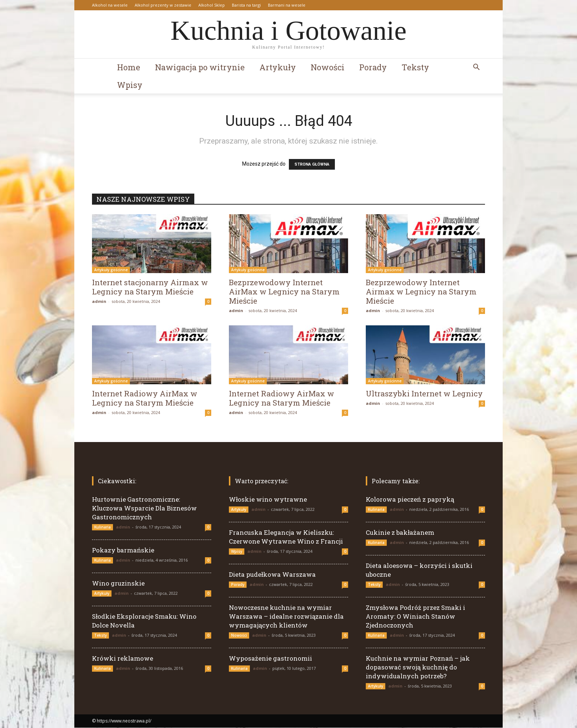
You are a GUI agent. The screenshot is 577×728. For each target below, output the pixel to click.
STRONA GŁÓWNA (312, 165)
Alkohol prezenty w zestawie (163, 5)
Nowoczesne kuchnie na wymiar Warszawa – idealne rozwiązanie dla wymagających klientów (286, 617)
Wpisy (130, 85)
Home (129, 67)
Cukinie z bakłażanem (400, 533)
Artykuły (278, 67)
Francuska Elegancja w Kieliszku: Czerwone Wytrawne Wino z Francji (286, 537)
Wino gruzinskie (118, 584)
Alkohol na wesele (110, 5)
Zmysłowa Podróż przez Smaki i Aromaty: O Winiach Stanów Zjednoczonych (415, 617)
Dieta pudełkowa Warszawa (272, 575)
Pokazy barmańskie (123, 550)
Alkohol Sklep (212, 5)
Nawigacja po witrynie (200, 67)
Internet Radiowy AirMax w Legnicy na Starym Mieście (145, 398)
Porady (373, 67)
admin (99, 302)
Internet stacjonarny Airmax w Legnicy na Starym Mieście (150, 287)
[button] (476, 68)
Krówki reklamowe (123, 659)
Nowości (328, 67)
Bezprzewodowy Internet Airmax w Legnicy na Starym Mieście (421, 292)
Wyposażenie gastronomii (270, 659)
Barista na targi (246, 5)
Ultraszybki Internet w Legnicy (424, 394)
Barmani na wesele (287, 5)
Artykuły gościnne (111, 270)
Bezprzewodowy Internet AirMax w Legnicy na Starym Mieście (284, 292)
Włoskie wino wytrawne (268, 500)
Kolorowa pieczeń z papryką (410, 500)
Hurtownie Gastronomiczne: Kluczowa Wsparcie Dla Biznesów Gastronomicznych (144, 508)
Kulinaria (102, 527)
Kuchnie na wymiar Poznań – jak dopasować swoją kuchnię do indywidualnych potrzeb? (418, 667)
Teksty (415, 67)
